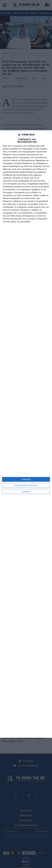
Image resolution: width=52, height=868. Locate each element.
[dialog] (26, 434)
